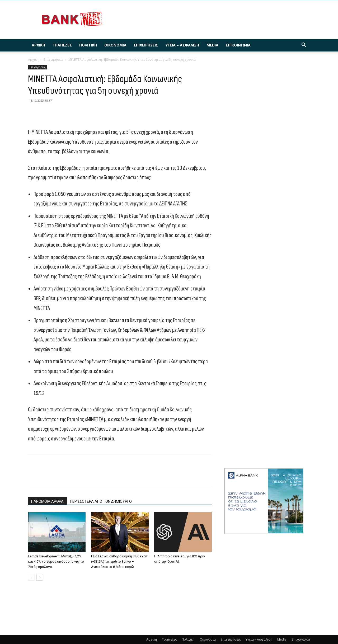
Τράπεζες (62, 45)
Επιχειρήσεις (146, 45)
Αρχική (38, 45)
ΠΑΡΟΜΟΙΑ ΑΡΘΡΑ (47, 501)
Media (212, 45)
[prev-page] (31, 577)
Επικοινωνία (238, 45)
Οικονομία (115, 45)
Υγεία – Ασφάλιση (182, 45)
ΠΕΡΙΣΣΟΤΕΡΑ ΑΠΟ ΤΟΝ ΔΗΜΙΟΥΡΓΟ (101, 501)
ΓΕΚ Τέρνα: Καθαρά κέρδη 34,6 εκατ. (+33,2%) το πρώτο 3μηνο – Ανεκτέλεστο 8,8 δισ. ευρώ (120, 561)
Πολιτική (88, 45)
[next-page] (40, 577)
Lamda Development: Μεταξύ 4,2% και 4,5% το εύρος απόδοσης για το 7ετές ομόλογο (56, 561)
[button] (304, 46)
